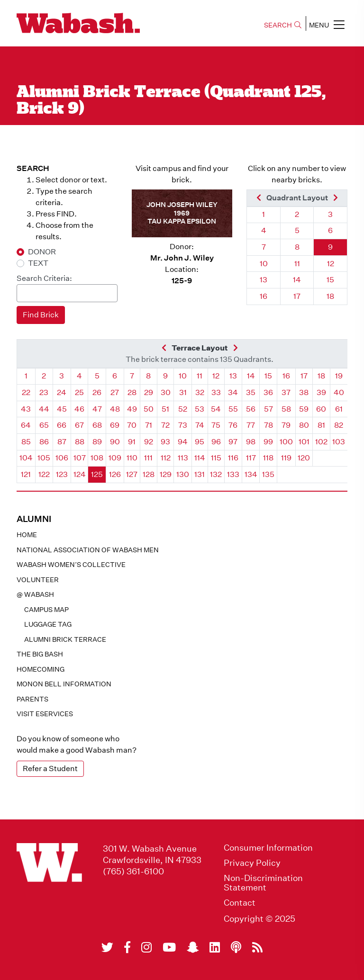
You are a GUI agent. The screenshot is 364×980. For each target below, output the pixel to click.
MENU (327, 25)
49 (132, 409)
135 (268, 474)
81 (321, 425)
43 (26, 409)
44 (44, 409)
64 (26, 425)
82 (339, 425)
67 (79, 425)
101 (304, 442)
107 (80, 458)
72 (165, 425)
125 (97, 474)
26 (97, 392)
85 (26, 442)
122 (44, 474)
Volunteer (38, 580)
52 (183, 409)
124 (80, 474)
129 (166, 474)
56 (251, 409)
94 (183, 442)
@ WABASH (35, 594)
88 (80, 442)
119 (286, 458)
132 (216, 474)
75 (216, 425)
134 (251, 474)
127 (132, 474)
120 (304, 458)
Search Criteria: (44, 278)
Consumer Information (268, 848)
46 (79, 409)
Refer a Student (50, 769)
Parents (32, 699)
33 (216, 392)
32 (200, 392)
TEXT (38, 263)
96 (216, 442)
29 (149, 392)
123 (62, 474)
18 (330, 296)
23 (44, 392)
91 (132, 442)
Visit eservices (45, 714)
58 (286, 409)
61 (339, 409)
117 (251, 458)
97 (233, 442)
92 (149, 442)
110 (132, 458)
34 (233, 392)
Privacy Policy (252, 863)
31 (183, 392)
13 (264, 280)
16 (264, 296)
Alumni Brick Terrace (65, 639)
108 (97, 458)
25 (79, 392)
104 (26, 458)
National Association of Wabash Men (88, 550)
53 (200, 409)
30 (166, 392)
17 (297, 296)
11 (297, 264)
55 (233, 409)
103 (339, 442)
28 (132, 392)
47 (97, 409)
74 (200, 425)
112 (166, 458)
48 (115, 409)
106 (62, 458)
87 (62, 442)
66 (62, 425)
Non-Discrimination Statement (263, 883)
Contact (240, 903)
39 (321, 392)
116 (233, 458)
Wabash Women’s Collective (71, 565)
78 (268, 425)
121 (26, 474)
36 (268, 392)
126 (115, 474)
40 (339, 392)
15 (330, 280)
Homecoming (41, 669)
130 (183, 474)
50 (149, 409)
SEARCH (283, 25)
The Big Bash (40, 654)
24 (62, 392)
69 (115, 425)
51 (165, 409)
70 (132, 425)
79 (286, 425)
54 (216, 409)
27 (115, 392)
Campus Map (46, 610)
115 (216, 458)
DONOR (42, 252)
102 (321, 442)
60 (321, 409)
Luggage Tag (48, 624)
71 (149, 425)
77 (251, 425)
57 (268, 409)
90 (115, 442)
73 (183, 425)
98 (251, 442)
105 (44, 458)
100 (286, 442)
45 (62, 409)
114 (200, 458)
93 (165, 442)
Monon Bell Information (64, 684)
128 (149, 474)
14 (297, 280)
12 (331, 264)
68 (97, 425)
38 (304, 392)
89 (97, 442)
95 (200, 442)
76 (233, 425)
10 (264, 264)
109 (115, 458)
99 (268, 442)
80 (304, 425)
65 (44, 425)
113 (183, 458)
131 (200, 474)
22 (26, 392)
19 (339, 376)
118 (268, 458)
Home (27, 535)
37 (286, 392)
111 (148, 458)
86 (44, 442)
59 (304, 409)
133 (233, 474)
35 (251, 392)
